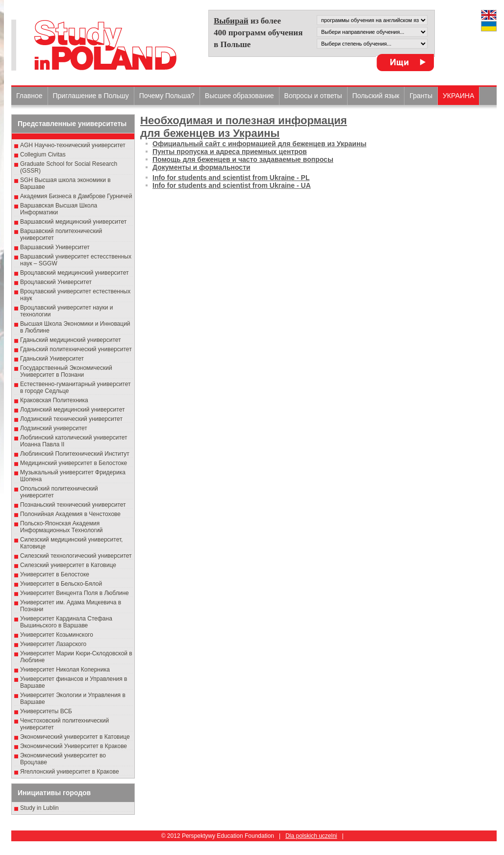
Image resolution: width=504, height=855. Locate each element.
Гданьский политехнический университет (76, 349)
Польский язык (376, 96)
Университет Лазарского (53, 644)
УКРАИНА (458, 96)
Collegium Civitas (43, 155)
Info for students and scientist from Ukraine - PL (231, 178)
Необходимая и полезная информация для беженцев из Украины (244, 127)
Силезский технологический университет (76, 556)
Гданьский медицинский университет (71, 340)
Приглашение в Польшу (91, 96)
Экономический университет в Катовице (75, 737)
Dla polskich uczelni (311, 836)
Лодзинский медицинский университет (72, 410)
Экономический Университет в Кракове (74, 746)
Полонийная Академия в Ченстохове (70, 514)
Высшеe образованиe (239, 96)
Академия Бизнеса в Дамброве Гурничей (76, 196)
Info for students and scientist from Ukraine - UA (232, 185)
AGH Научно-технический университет (73, 145)
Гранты (421, 96)
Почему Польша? (167, 96)
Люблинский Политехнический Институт (75, 454)
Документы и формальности (202, 167)
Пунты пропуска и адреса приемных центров (230, 152)
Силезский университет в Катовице (68, 565)
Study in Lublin (39, 808)
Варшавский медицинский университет (73, 222)
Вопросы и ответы (313, 96)
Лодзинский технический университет (71, 419)
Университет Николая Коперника (65, 670)
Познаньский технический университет (73, 505)
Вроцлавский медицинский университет (74, 273)
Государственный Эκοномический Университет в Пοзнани (66, 371)
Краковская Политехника (54, 400)
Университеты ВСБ (46, 711)
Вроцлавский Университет (56, 282)
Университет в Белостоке (55, 574)
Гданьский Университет (52, 359)
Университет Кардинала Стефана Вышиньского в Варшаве (66, 622)
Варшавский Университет (55, 247)
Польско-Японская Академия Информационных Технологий (62, 527)
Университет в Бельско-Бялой (61, 584)
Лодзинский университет (54, 428)
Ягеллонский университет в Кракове (70, 772)
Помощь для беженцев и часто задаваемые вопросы (243, 159)
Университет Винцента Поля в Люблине (75, 593)
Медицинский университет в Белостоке (74, 463)
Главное (29, 96)
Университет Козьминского (57, 635)
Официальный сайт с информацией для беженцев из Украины (259, 144)
